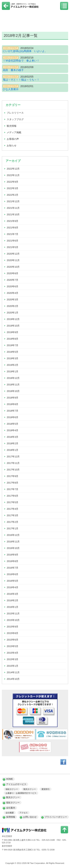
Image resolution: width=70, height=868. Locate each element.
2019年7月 (13, 345)
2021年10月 (13, 214)
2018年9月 (13, 398)
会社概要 (10, 813)
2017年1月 (13, 528)
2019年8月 (13, 339)
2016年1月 (13, 607)
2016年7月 (13, 568)
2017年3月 (13, 515)
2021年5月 (13, 247)
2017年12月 (13, 457)
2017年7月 (13, 489)
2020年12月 (13, 254)
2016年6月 (13, 574)
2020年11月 (13, 260)
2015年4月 (13, 653)
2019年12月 (13, 319)
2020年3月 (13, 300)
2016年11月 (13, 542)
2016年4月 (13, 587)
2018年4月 (13, 430)
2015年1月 (13, 666)
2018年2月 (13, 443)
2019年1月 (13, 371)
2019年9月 (13, 332)
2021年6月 (13, 241)
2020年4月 (13, 293)
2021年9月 (13, 221)
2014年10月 (13, 679)
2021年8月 (13, 228)
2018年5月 (13, 424)
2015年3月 (13, 659)
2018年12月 (13, 378)
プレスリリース (15, 113)
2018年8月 (13, 404)
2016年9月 (13, 555)
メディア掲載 (14, 132)
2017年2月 (13, 522)
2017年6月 (13, 496)
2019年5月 (13, 352)
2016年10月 (13, 548)
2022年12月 (13, 169)
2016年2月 (13, 600)
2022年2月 (13, 195)
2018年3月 (13, 437)
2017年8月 (13, 483)
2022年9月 (13, 182)
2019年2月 (13, 365)
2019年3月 (13, 358)
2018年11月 (13, 385)
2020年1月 (13, 313)
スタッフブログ (15, 119)
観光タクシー (30, 789)
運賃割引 (46, 789)
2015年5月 (13, 646)
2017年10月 (13, 470)
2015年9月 (13, 627)
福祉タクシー (12, 789)
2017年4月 (13, 509)
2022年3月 (13, 188)
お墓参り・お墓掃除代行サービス (21, 793)
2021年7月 (13, 234)
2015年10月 (13, 620)
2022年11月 (13, 175)
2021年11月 (13, 208)
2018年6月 (13, 417)
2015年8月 (13, 633)
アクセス (24, 813)
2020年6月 (13, 286)
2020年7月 (13, 280)
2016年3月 (13, 594)
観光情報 (12, 126)
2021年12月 (13, 201)
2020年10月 (13, 267)
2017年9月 (13, 476)
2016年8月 (13, 561)
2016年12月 (13, 535)
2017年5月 (13, 502)
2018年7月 (13, 411)
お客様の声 (13, 139)
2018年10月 (13, 391)
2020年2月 (13, 306)
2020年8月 (13, 273)
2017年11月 (13, 463)
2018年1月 (13, 450)
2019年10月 (13, 326)
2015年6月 (13, 640)
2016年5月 (13, 581)
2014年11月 (13, 672)
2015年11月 (13, 614)
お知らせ (12, 146)
